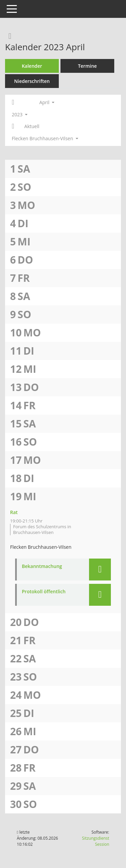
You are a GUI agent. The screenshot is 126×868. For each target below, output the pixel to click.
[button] (100, 570)
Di (23, 223)
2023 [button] (20, 114)
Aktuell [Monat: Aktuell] (32, 126)
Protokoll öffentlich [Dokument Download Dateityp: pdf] (44, 592)
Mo (26, 205)
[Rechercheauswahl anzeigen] (8, 36)
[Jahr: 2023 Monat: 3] (13, 102)
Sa (24, 169)
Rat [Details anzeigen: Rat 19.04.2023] (14, 512)
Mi (24, 242)
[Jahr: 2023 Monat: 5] (13, 126)
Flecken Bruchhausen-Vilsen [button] (45, 138)
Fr (24, 278)
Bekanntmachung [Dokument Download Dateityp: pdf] (42, 566)
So (24, 187)
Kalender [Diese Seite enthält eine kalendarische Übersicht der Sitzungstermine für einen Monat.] (32, 66)
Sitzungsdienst (96, 841)
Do (25, 260)
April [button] (47, 102)
